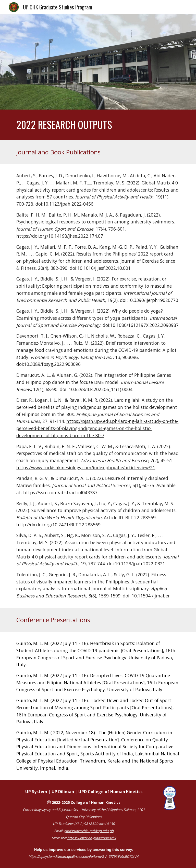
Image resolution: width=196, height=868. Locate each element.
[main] (98, 125)
